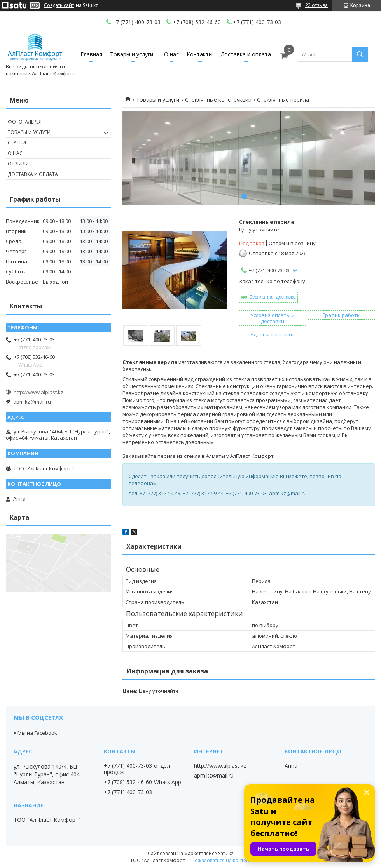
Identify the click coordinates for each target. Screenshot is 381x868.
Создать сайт (59, 5)
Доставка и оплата (246, 54)
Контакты (200, 54)
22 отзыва (316, 5)
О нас (171, 54)
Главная (91, 54)
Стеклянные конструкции (218, 100)
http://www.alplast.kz (38, 392)
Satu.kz (226, 853)
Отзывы (18, 164)
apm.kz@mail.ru (32, 402)
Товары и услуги (132, 54)
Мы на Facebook (37, 733)
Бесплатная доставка (272, 297)
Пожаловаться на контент (221, 860)
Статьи (17, 143)
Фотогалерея (25, 122)
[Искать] (360, 54)
